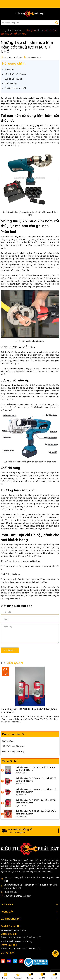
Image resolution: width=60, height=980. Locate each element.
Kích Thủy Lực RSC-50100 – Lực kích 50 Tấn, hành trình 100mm (36, 802)
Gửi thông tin (10, 650)
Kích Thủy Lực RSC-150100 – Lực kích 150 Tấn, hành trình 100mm (37, 780)
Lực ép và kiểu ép (13, 79)
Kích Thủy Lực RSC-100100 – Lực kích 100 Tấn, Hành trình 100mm (37, 791)
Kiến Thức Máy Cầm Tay (13, 752)
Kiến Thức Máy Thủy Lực (13, 746)
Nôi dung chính (14, 63)
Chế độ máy (11, 83)
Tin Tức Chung (9, 741)
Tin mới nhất (11, 761)
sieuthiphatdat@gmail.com (18, 896)
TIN (12, 663)
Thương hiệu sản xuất (15, 88)
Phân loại (9, 70)
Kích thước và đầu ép (15, 74)
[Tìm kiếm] (57, 23)
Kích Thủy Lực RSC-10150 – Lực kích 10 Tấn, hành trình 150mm (29, 711)
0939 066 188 (9, 945)
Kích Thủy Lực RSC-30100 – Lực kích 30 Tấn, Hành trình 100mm (36, 812)
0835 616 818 (11, 892)
